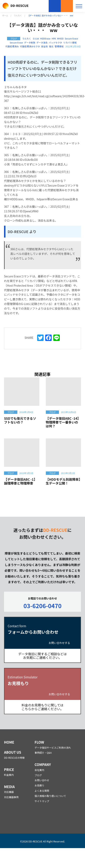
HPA (54, 39)
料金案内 (9, 775)
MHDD (60, 39)
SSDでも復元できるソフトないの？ (20, 420)
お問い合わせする (59, 643)
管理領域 (59, 46)
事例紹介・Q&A (43, 753)
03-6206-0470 (42, 606)
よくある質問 (42, 791)
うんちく (18, 15)
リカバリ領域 (70, 43)
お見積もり (67, 6)
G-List (36, 39)
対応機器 (9, 792)
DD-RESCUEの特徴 (14, 758)
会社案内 (39, 770)
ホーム (5, 15)
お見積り (39, 785)
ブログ (38, 775)
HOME (9, 742)
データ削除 (30, 43)
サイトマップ (42, 801)
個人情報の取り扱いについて (50, 796)
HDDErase (45, 39)
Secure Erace (71, 39)
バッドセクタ (55, 43)
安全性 (45, 46)
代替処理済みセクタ (30, 46)
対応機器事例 (11, 797)
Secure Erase (16, 43)
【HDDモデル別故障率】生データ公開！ (63, 481)
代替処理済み (12, 46)
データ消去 (42, 43)
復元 (51, 46)
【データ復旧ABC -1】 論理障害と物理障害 (21, 481)
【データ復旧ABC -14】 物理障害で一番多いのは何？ (64, 422)
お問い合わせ (55, 6)
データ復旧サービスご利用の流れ (53, 748)
